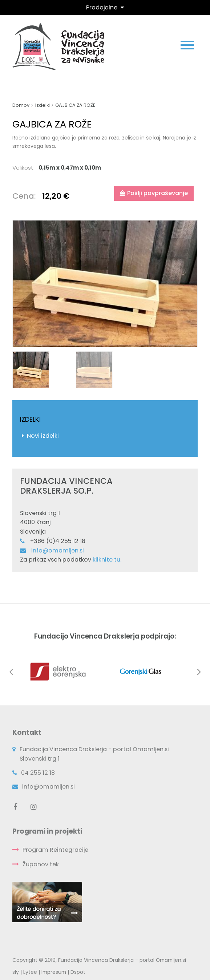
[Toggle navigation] (105, 7)
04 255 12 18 (38, 773)
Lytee (30, 972)
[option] (105, 284)
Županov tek (41, 864)
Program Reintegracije (55, 850)
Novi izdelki (43, 436)
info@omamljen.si (58, 550)
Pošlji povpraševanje (154, 193)
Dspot (78, 972)
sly (16, 972)
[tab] (105, 168)
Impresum (54, 972)
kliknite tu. (107, 560)
